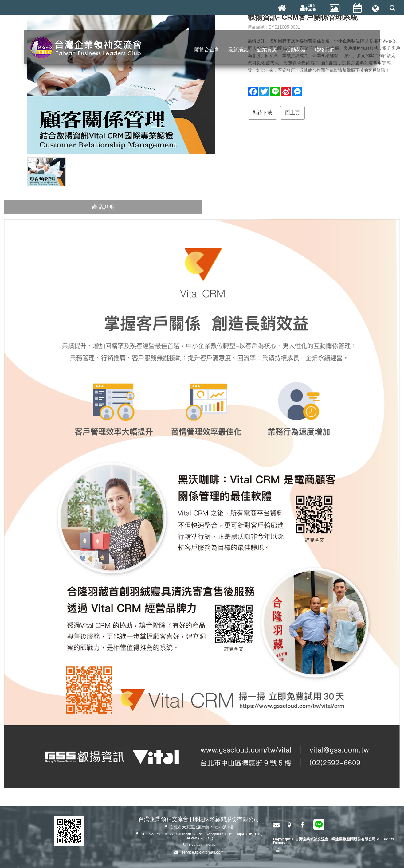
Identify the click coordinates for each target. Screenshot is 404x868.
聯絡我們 (325, 50)
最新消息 (238, 50)
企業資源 (267, 50)
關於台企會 (207, 50)
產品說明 (103, 207)
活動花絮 (296, 50)
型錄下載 (262, 113)
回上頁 (292, 113)
